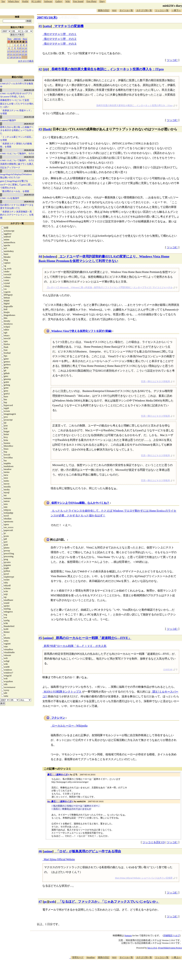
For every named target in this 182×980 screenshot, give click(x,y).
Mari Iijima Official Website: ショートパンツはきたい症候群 (144, 878)
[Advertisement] (120, 970)
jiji (46, 69)
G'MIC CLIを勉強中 (10, 198)
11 (23, 48)
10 (20, 48)
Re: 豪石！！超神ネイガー (60, 801)
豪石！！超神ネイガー (58, 775)
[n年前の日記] (68, 18)
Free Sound (78, 1)
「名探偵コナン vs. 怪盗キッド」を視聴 (16, 112)
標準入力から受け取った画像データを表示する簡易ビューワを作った (17, 130)
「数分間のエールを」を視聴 (15, 191)
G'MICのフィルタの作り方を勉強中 (17, 85)
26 (26, 54)
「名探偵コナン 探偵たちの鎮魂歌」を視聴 (16, 145)
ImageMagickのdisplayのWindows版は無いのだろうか (16, 176)
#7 (40, 902)
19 (26, 51)
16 (17, 51)
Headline (91, 957)
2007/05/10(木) (47, 18)
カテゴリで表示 (26, 61)
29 (14, 57)
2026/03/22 (29, 202)
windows (50, 256)
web (52, 902)
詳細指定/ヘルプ (172, 935)
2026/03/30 (29, 80)
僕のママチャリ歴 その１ (60, 34)
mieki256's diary (172, 6)
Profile (25, 1)
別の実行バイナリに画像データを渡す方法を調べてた (17, 206)
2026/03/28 (29, 117)
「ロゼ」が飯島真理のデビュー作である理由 (88, 851)
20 (8, 54)
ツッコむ (172, 60)
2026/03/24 (29, 171)
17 (20, 51)
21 (11, 54)
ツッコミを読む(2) (154, 842)
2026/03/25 (29, 157)
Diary (102, 1)
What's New (13, 1)
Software (48, 1)
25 (23, 54)
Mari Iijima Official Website (59, 859)
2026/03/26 (29, 150)
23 (17, 54)
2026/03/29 (29, 90)
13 (8, 51)
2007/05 (17, 39)
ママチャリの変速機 (69, 26)
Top (3, 1)
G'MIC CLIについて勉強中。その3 (17, 153)
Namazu (128, 935)
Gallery (59, 1)
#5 (40, 638)
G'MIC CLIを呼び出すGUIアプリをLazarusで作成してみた (16, 95)
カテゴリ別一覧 (144, 10)
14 (11, 51)
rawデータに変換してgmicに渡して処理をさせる (16, 186)
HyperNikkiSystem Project (170, 948)
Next (25, 39)
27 (8, 57)
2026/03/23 (29, 195)
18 (23, 51)
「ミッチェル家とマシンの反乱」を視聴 (17, 138)
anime (48, 638)
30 (17, 57)
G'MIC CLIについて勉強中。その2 (17, 160)
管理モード (78, 957)
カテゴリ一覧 (17, 223)
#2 (40, 69)
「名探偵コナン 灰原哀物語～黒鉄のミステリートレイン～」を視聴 (17, 215)
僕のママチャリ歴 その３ (60, 44)
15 (14, 51)
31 (20, 57)
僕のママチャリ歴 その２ (60, 39)
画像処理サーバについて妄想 (15, 100)
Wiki (68, 1)
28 (11, 57)
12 (26, 48)
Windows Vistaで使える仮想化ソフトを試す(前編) (82, 331)
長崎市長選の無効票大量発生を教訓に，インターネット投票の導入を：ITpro (108, 69)
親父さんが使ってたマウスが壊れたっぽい (17, 105)
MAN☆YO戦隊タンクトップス (63, 692)
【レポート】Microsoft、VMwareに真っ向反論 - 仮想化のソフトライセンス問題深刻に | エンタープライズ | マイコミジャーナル (109, 287)
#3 (40, 129)
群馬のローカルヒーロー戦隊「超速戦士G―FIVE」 (94, 638)
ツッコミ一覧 (162, 10)
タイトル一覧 (126, 10)
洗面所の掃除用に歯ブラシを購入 (17, 164)
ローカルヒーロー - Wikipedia (70, 726)
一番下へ (176, 10)
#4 (40, 256)
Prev (10, 39)
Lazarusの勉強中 (8, 120)
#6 (40, 851)
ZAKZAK (168, 669)
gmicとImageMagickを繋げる (14, 181)
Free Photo (91, 1)
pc (45, 902)
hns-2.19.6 (152, 948)
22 (14, 54)
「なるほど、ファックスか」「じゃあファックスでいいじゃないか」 (109, 902)
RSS (114, 10)
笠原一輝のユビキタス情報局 (155, 381)
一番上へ (176, 957)
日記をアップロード (10, 167)
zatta (47, 26)
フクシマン (58, 718)
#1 (40, 26)
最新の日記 (104, 10)
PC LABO (36, 1)
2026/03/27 (29, 124)
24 (20, 54)
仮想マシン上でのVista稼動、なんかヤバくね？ (80, 503)
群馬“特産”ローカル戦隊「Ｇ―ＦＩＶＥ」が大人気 (75, 646)
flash (47, 129)
